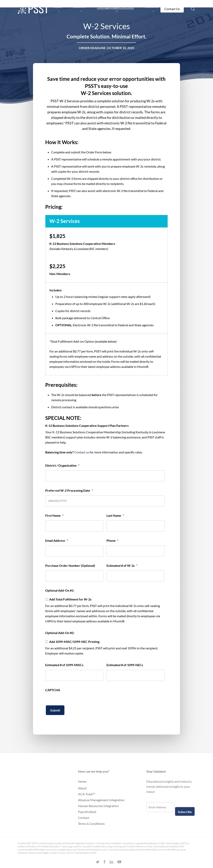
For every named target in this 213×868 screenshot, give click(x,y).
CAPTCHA (53, 690)
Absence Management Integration (101, 800)
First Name (54, 515)
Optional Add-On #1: (60, 590)
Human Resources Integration (98, 806)
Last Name (115, 515)
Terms (70, 853)
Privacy (62, 853)
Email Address (57, 540)
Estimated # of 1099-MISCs (64, 665)
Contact (84, 818)
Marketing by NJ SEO (86, 853)
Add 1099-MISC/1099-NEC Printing (74, 642)
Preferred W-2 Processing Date (69, 490)
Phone (112, 540)
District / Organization (62, 465)
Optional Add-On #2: (60, 633)
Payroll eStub (87, 812)
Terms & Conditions (91, 824)
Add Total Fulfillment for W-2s (70, 599)
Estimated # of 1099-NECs (125, 665)
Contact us (82, 452)
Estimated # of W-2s (122, 565)
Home (82, 781)
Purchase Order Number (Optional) (70, 565)
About (82, 788)
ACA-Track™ (87, 794)
